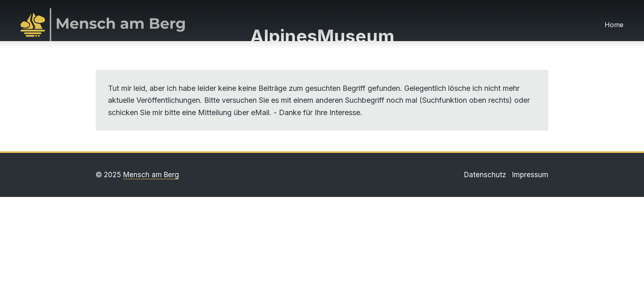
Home (614, 25)
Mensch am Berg (151, 175)
